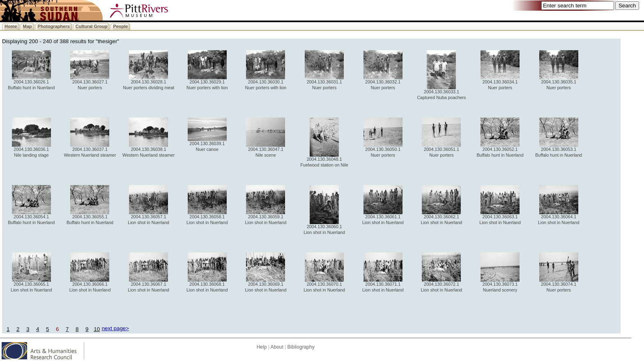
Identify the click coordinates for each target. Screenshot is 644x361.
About (277, 347)
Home (11, 26)
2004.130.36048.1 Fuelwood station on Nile (324, 160)
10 (97, 329)
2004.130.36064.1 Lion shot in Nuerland (559, 217)
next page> (115, 328)
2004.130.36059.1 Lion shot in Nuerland (266, 217)
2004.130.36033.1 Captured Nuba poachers (441, 92)
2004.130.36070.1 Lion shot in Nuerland (324, 285)
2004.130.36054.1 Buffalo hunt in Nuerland (31, 217)
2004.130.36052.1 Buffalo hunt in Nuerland (500, 150)
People (120, 26)
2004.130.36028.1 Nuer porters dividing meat (148, 82)
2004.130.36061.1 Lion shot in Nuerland (383, 217)
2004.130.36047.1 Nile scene (266, 150)
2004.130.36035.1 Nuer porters (559, 82)
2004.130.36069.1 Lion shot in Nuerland (266, 285)
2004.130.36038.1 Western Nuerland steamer (148, 150)
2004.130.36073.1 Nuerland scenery (500, 285)
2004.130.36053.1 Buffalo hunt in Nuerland (559, 150)
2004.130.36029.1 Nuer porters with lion (207, 82)
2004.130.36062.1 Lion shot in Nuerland (442, 217)
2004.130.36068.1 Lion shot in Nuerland (207, 285)
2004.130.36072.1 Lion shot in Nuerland (442, 285)
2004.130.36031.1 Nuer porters (324, 82)
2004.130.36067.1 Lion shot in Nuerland (148, 285)
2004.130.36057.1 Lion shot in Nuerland (148, 217)
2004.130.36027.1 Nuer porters (90, 82)
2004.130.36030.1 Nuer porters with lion (266, 82)
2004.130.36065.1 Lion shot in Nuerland (31, 285)
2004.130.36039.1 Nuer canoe (207, 144)
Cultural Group (92, 26)
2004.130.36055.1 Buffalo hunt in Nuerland (90, 217)
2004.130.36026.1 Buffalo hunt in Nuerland (31, 82)
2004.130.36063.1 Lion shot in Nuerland (500, 217)
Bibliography (301, 347)
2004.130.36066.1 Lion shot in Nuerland (90, 285)
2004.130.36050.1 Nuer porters (383, 150)
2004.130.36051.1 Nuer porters (441, 150)
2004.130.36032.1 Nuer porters (383, 82)
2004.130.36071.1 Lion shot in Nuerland (383, 285)
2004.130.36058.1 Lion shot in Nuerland (207, 217)
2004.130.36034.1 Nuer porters (500, 82)
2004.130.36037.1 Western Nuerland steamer (90, 150)
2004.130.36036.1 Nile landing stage (31, 150)
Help (262, 347)
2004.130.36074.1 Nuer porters (559, 285)
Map (28, 26)
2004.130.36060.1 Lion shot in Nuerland (324, 227)
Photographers (54, 26)
